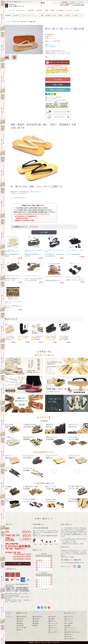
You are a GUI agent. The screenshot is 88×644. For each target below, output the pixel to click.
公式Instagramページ (71, 639)
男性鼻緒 (20, 621)
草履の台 (36, 625)
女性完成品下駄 (38, 617)
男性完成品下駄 (22, 617)
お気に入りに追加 (58, 85)
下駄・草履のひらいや (49, 643)
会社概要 (68, 625)
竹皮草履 (52, 619)
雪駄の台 (20, 630)
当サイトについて (70, 628)
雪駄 (47, 10)
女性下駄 (40, 10)
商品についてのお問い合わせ (58, 90)
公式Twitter (69, 636)
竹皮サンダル (53, 625)
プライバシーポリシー (72, 630)
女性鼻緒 (36, 621)
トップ (12, 10)
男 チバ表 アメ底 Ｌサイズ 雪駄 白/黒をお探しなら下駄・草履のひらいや (15, 6)
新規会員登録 (63, 2)
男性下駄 (31, 10)
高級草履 (60, 15)
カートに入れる (58, 79)
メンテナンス (69, 621)
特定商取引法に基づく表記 (73, 632)
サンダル (69, 10)
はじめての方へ (21, 10)
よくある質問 (69, 623)
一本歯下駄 (60, 10)
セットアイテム (54, 630)
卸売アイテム (53, 628)
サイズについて (70, 619)
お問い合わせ (69, 634)
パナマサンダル (54, 623)
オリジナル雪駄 (22, 628)
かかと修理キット (76, 15)
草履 (53, 10)
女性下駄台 (37, 619)
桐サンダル (53, 621)
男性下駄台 (21, 619)
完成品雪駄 (14, 22)
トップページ (8, 617)
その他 (77, 10)
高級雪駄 (20, 623)
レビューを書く (44, 232)
